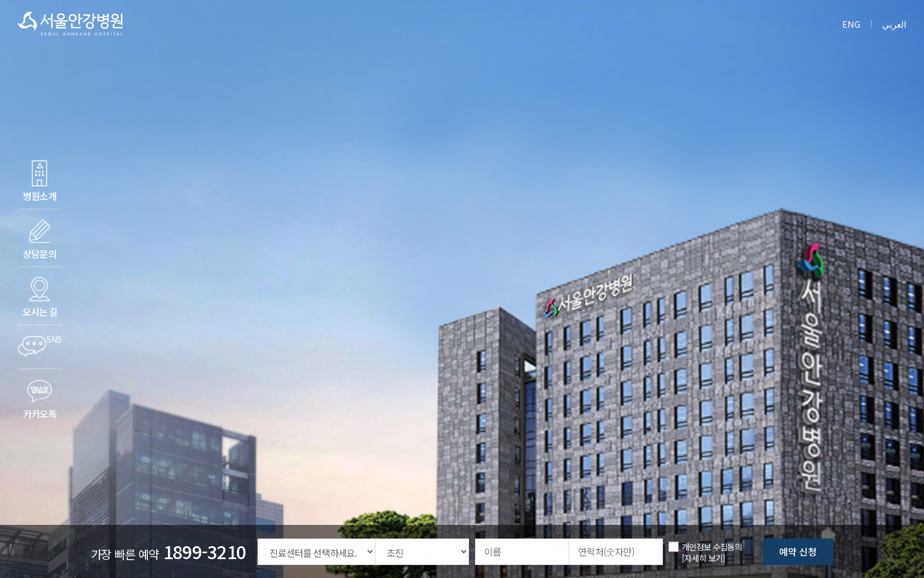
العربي (894, 24)
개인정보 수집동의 (712, 547)
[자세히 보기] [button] (703, 558)
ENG (851, 24)
